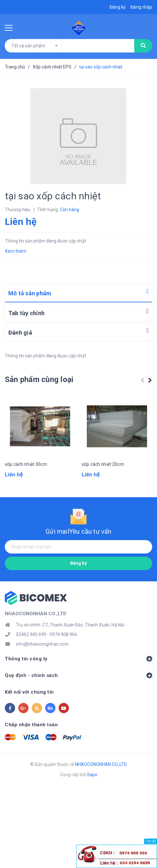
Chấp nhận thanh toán (31, 725)
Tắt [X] (151, 841)
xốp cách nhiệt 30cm (26, 464)
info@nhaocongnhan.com (42, 644)
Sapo (92, 775)
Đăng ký (78, 563)
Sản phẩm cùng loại (39, 379)
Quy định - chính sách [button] (78, 675)
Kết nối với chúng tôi (29, 692)
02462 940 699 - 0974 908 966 (47, 634)
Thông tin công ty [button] (78, 659)
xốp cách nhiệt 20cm (103, 464)
